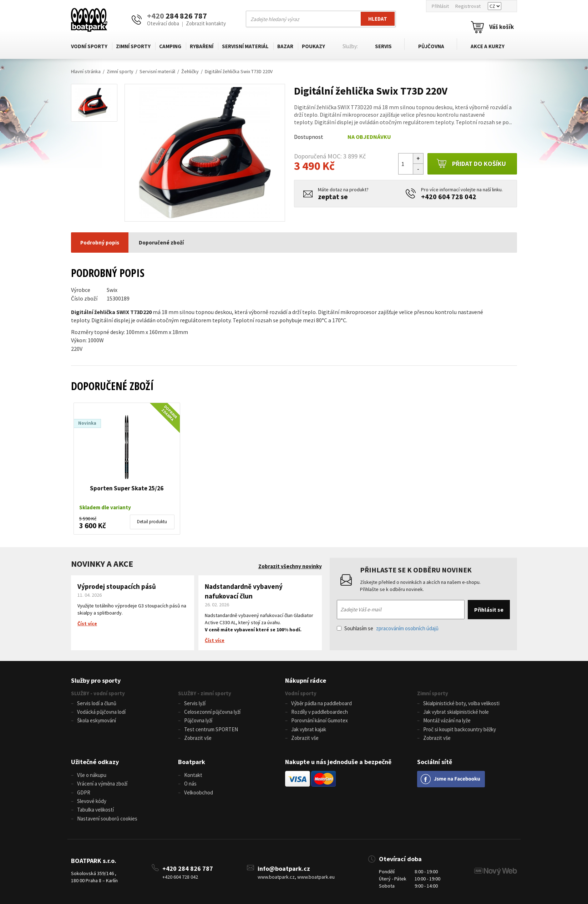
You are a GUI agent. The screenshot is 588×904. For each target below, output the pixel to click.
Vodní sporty (89, 46)
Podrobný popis (100, 243)
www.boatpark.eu (316, 876)
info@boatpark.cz (284, 867)
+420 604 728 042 (449, 196)
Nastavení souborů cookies (107, 817)
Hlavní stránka (86, 71)
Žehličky (190, 71)
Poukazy (313, 46)
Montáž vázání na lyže (447, 720)
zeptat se (333, 196)
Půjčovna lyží (198, 720)
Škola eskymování (97, 720)
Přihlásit (440, 6)
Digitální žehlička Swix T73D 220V (239, 71)
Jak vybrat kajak (309, 729)
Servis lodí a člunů (97, 703)
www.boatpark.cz (276, 876)
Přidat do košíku (471, 164)
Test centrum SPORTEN (211, 729)
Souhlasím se (388, 628)
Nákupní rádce (306, 680)
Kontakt (193, 774)
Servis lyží (195, 703)
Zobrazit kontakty (206, 23)
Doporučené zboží (161, 243)
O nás (190, 783)
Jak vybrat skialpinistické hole (456, 712)
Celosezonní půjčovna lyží (212, 712)
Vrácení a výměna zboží (102, 783)
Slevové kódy (92, 800)
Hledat (377, 19)
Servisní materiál (245, 46)
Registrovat (468, 6)
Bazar (285, 46)
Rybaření (202, 46)
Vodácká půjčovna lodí (101, 712)
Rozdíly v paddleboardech (320, 712)
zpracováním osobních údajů (407, 628)
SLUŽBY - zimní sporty (205, 693)
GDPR (84, 791)
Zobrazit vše (198, 738)
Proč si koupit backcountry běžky (460, 729)
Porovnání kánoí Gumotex (320, 720)
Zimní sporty (133, 46)
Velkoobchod (199, 791)
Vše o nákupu (92, 774)
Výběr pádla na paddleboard (321, 703)
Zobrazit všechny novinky (290, 566)
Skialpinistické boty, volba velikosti (461, 703)
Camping (170, 46)
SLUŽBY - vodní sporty (98, 693)
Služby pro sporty (96, 680)
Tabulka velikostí (95, 809)
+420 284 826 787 (188, 867)
